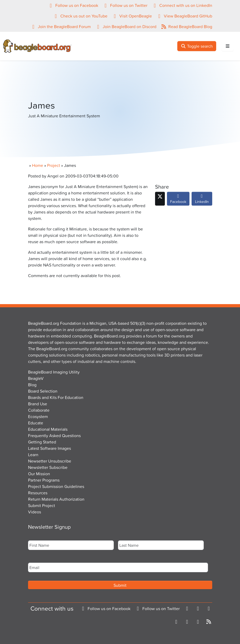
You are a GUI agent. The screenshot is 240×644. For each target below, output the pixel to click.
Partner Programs (44, 480)
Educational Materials (48, 429)
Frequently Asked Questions (54, 436)
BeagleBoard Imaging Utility (54, 372)
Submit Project (42, 505)
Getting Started (42, 442)
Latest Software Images (49, 448)
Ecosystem (38, 416)
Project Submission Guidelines (56, 486)
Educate (36, 423)
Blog (32, 385)
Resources (38, 493)
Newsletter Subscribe (48, 467)
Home (38, 165)
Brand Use (38, 404)
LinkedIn (202, 200)
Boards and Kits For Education (56, 397)
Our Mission (39, 474)
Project (54, 165)
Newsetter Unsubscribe (50, 461)
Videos (35, 512)
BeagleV (36, 378)
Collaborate (39, 410)
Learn (33, 455)
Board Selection (43, 391)
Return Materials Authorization (56, 499)
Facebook (178, 200)
